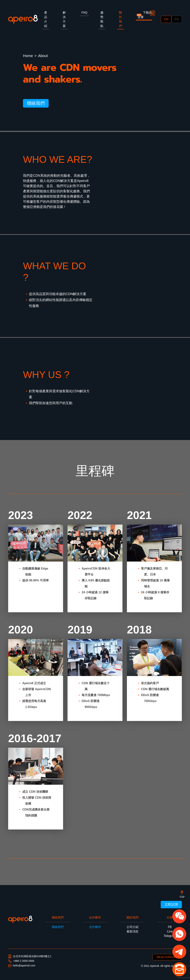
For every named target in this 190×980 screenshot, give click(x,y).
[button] (179, 916)
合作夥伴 (95, 927)
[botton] (182, 894)
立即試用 (171, 905)
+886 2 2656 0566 (21, 961)
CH (166, 19)
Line (170, 931)
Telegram (170, 936)
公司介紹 (132, 927)
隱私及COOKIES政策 (167, 957)
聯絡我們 (36, 103)
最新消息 (132, 931)
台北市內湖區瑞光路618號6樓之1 (30, 956)
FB (170, 927)
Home (28, 56)
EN (177, 19)
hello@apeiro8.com (22, 966)
